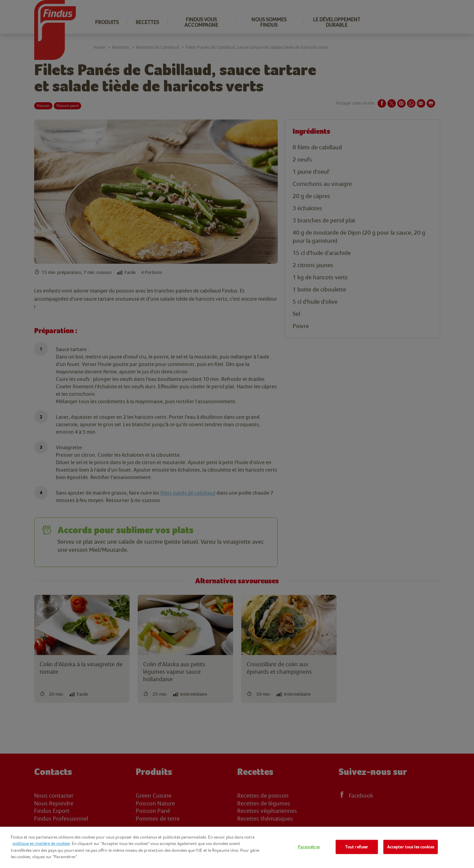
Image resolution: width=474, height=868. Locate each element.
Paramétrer (309, 847)
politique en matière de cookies (41, 843)
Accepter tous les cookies (411, 847)
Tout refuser (357, 847)
